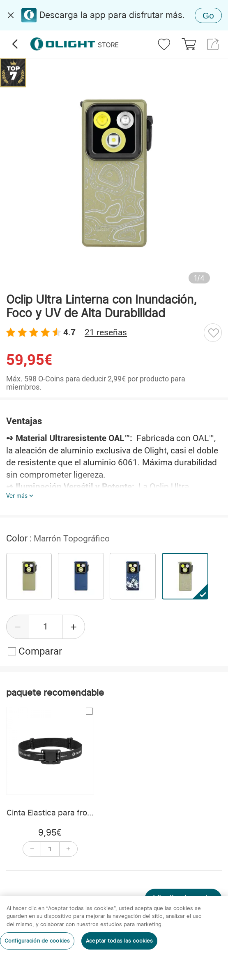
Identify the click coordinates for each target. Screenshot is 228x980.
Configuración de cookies (37, 941)
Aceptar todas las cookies (119, 941)
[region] (114, 938)
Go (208, 15)
